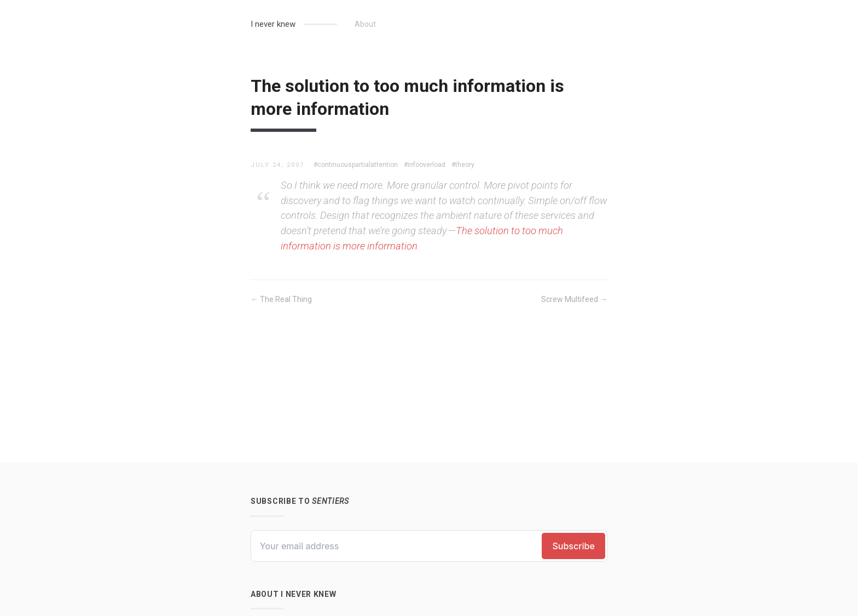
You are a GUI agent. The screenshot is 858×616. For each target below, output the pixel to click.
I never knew (273, 24)
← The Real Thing (281, 299)
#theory (463, 165)
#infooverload (425, 165)
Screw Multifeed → (574, 299)
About (365, 24)
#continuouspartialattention (356, 165)
